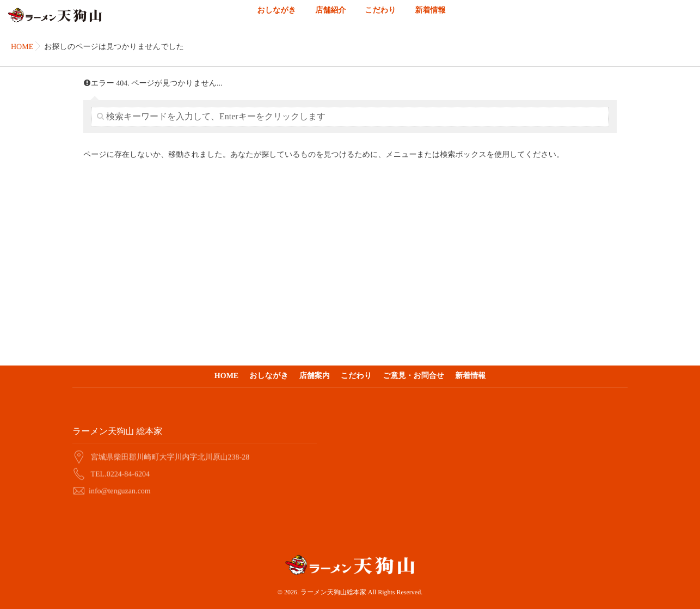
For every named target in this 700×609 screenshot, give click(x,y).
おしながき (277, 17)
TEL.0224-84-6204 (120, 473)
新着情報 (430, 17)
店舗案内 (315, 376)
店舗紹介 (330, 17)
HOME (226, 376)
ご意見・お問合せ (413, 376)
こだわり (380, 17)
